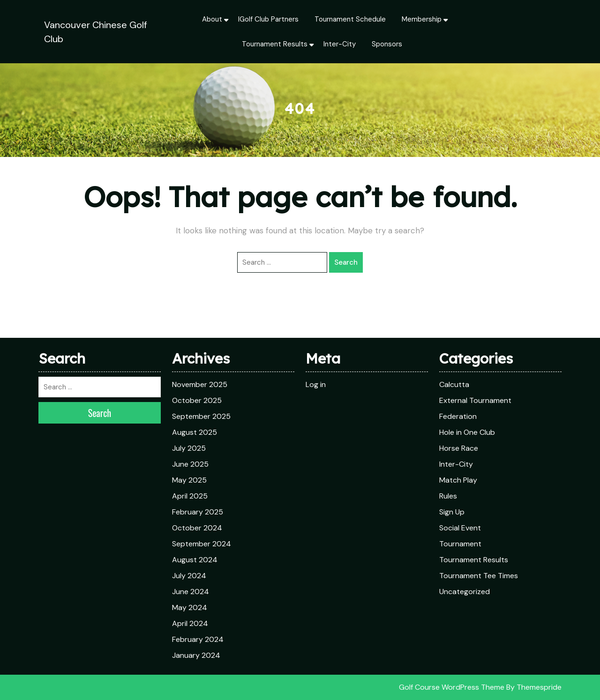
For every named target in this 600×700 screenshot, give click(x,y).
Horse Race (459, 448)
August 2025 (195, 432)
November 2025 (200, 384)
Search (346, 262)
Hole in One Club (467, 432)
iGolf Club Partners (268, 19)
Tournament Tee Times (479, 576)
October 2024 (197, 528)
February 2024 (198, 639)
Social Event (460, 528)
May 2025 (189, 480)
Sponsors (387, 44)
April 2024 (190, 623)
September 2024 (202, 544)
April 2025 (190, 496)
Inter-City (340, 44)
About (212, 19)
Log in (316, 384)
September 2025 (201, 416)
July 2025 (189, 448)
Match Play (458, 480)
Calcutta (454, 384)
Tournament (460, 544)
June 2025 (190, 464)
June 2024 (191, 592)
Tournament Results (275, 44)
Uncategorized (465, 592)
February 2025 (198, 512)
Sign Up (452, 512)
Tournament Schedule (350, 19)
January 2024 (196, 655)
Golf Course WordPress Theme (452, 687)
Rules (448, 496)
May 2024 (190, 607)
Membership (422, 19)
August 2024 (195, 560)
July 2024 (189, 576)
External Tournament (475, 400)
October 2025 (197, 400)
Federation (458, 416)
